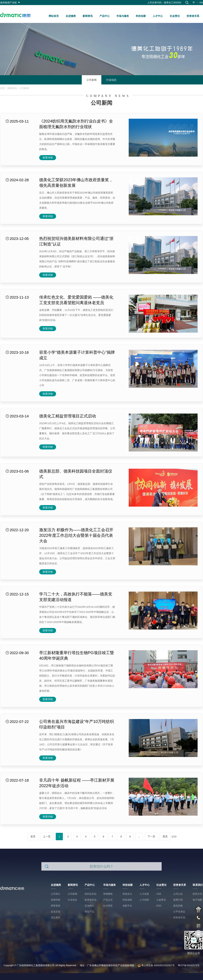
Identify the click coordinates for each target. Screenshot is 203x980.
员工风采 (56, 917)
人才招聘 (144, 900)
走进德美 (71, 16)
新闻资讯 (88, 16)
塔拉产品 (89, 912)
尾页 (165, 836)
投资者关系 (193, 16)
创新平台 (127, 906)
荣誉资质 (56, 906)
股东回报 (178, 906)
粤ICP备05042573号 (189, 965)
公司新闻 (92, 80)
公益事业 (161, 900)
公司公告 (178, 894)
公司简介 (56, 894)
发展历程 (56, 900)
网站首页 (54, 16)
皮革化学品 (91, 900)
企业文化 (56, 912)
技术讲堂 (108, 906)
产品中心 (105, 16)
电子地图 (197, 900)
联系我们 (198, 885)
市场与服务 (123, 16)
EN (201, 3)
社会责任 (175, 16)
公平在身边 (179, 912)
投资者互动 (179, 917)
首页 (3, 88)
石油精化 (89, 906)
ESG (159, 906)
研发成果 (127, 900)
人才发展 (144, 894)
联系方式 (197, 894)
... (139, 836)
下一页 (151, 836)
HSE (159, 894)
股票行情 (178, 900)
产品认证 (108, 900)
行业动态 (111, 80)
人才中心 (158, 16)
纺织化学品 (91, 894)
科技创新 (141, 16)
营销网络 (108, 894)
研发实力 (127, 894)
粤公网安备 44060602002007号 (156, 965)
